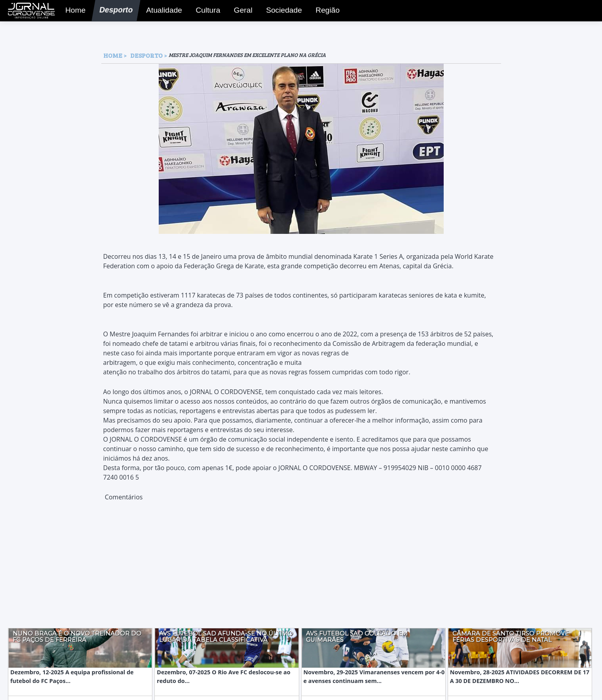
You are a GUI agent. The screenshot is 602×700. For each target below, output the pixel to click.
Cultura (205, 11)
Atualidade (161, 11)
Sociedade (281, 11)
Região (325, 11)
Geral (241, 11)
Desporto (112, 11)
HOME (113, 55)
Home (73, 11)
